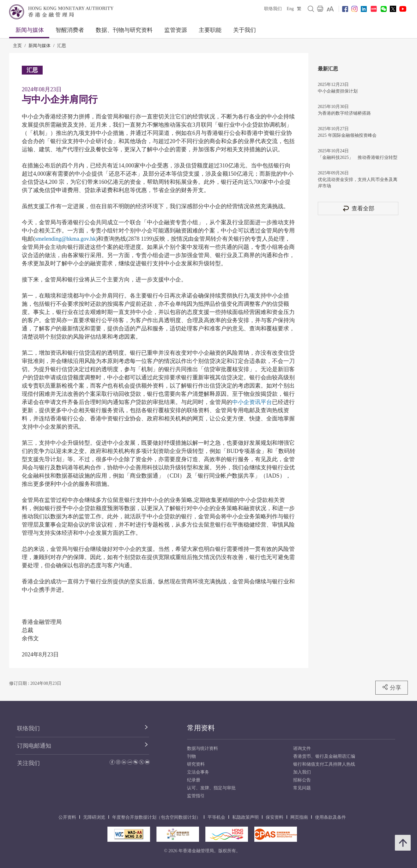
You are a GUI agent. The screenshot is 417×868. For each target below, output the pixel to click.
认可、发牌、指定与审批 (211, 788)
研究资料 (196, 764)
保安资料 (275, 817)
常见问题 (302, 788)
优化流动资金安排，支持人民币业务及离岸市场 (358, 183)
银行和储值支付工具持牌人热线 (324, 764)
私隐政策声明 (245, 817)
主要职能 (210, 30)
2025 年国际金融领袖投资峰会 (347, 135)
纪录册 (194, 780)
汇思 (62, 46)
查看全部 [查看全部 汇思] (358, 208)
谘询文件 (302, 748)
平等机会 (216, 817)
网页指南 (299, 817)
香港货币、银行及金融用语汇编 (324, 756)
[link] (330, 9)
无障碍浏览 (94, 817)
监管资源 (176, 30)
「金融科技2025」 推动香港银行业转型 (358, 157)
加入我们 (302, 772)
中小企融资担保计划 (338, 91)
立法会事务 (198, 772)
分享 (392, 687)
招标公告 (302, 780)
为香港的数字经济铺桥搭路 (344, 113)
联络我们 (273, 9)
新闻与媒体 (30, 30)
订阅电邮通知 (34, 746)
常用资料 (201, 728)
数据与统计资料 (202, 748)
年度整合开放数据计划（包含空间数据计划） (156, 817)
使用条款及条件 (330, 817)
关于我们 (245, 30)
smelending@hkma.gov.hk (65, 239)
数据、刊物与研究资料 (124, 30)
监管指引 (196, 796)
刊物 (191, 756)
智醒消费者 (70, 30)
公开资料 (67, 817)
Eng (290, 9)
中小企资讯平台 (252, 402)
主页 (17, 46)
